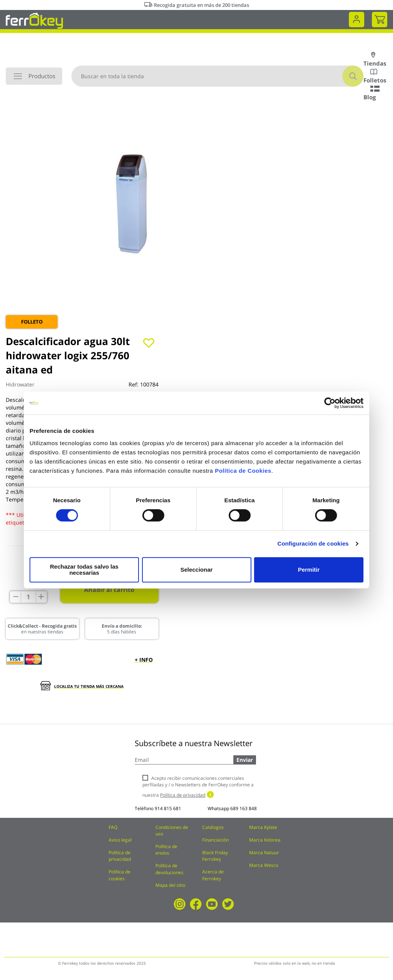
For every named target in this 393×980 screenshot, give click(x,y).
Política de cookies (120, 875)
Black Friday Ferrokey (215, 856)
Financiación (215, 840)
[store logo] (34, 20)
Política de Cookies (243, 474)
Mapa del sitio (170, 885)
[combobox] (217, 76)
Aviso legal (120, 840)
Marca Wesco (264, 865)
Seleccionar (195, 570)
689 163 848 (244, 808)
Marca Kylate (263, 827)
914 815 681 (168, 808)
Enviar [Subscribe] (245, 760)
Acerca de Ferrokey (213, 875)
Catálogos (213, 827)
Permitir (308, 570)
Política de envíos (166, 850)
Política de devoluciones (169, 869)
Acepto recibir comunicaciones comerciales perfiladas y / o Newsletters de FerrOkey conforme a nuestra (198, 787)
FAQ (113, 827)
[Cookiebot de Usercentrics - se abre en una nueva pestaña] (330, 406)
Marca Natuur (264, 853)
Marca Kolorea (265, 840)
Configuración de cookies (313, 547)
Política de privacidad (120, 856)
